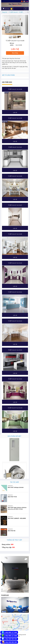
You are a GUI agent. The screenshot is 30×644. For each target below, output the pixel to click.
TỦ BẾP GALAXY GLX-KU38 (15, 89)
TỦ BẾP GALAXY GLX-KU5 (15, 147)
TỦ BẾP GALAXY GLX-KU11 (15, 292)
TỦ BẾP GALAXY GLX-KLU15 (15, 408)
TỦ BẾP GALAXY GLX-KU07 (15, 205)
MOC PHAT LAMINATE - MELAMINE (17, 518)
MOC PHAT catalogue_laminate (16, 487)
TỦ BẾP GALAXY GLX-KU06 (15, 176)
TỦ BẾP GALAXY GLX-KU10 (15, 263)
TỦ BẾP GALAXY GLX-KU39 (15, 118)
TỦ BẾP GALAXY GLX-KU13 (15, 350)
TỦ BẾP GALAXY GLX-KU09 (15, 234)
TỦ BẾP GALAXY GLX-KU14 (15, 379)
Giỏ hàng (7, 9)
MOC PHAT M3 (12, 531)
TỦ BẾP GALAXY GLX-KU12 (15, 321)
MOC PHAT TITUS (12, 497)
